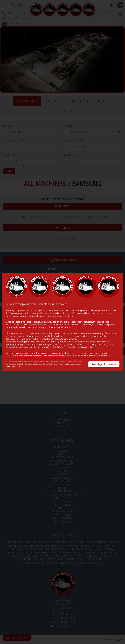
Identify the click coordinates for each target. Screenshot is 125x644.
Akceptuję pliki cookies (104, 364)
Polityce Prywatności (83, 347)
